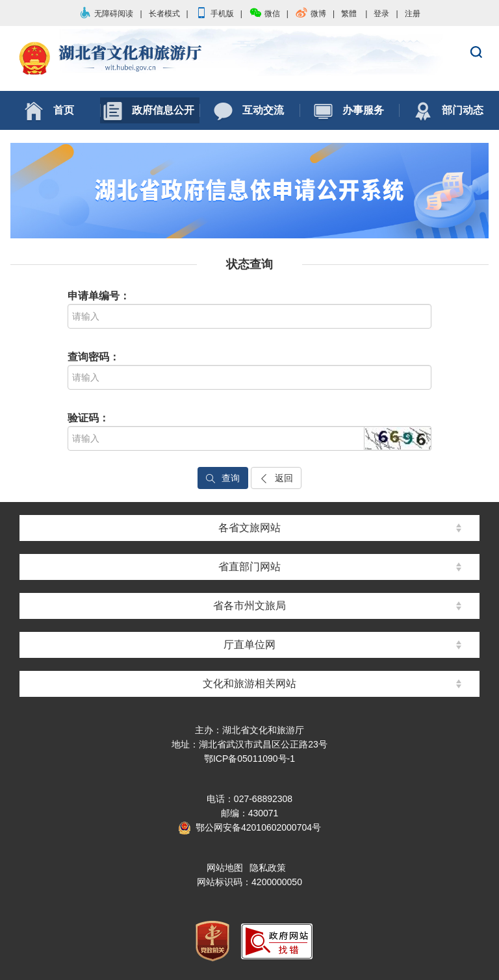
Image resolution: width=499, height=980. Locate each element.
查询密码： (94, 357)
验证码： (88, 418)
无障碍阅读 (106, 14)
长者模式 (164, 14)
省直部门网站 (249, 567)
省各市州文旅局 (249, 606)
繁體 (349, 14)
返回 (276, 478)
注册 (413, 14)
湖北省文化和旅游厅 (249, 59)
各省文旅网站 (249, 528)
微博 (311, 14)
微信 (264, 14)
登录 (381, 14)
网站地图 (225, 868)
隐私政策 (268, 868)
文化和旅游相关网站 (249, 684)
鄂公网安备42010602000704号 (249, 827)
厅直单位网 (249, 645)
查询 (223, 478)
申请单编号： (99, 296)
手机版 (214, 14)
